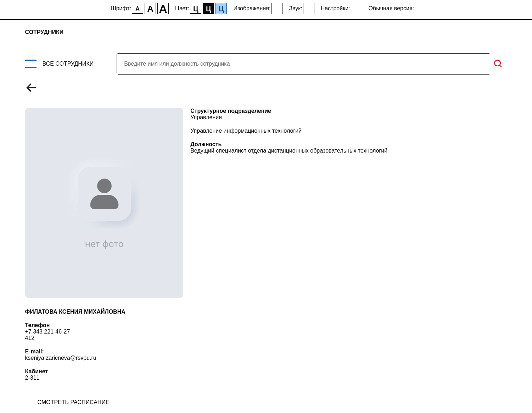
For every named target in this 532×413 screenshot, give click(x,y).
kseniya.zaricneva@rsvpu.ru (61, 358)
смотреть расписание (74, 402)
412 (30, 338)
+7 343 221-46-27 (48, 332)
